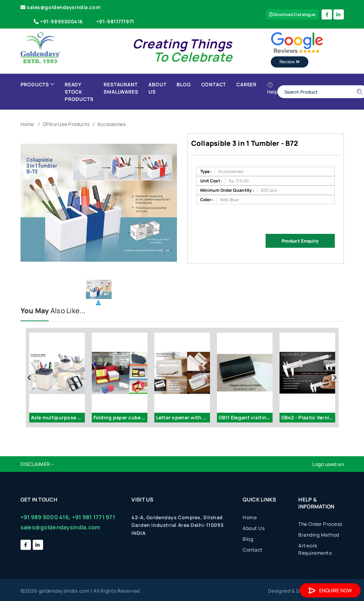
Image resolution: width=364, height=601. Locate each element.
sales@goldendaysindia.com (61, 7)
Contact (214, 84)
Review (290, 62)
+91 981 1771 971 (94, 517)
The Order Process (320, 524)
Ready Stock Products (79, 92)
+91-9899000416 (58, 21)
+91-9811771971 (115, 21)
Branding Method (319, 535)
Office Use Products (66, 124)
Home (27, 124)
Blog (184, 84)
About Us (157, 88)
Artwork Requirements (315, 549)
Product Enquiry (300, 241)
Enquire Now (330, 590)
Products (37, 84)
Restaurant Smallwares (121, 88)
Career (246, 84)
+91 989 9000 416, (46, 517)
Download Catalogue (293, 14)
